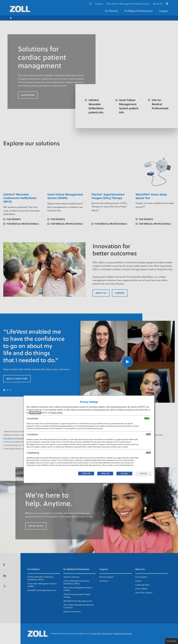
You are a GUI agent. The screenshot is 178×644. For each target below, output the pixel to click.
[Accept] (124, 473)
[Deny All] (105, 473)
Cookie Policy (35, 413)
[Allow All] (86, 473)
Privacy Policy (57, 413)
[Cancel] (143, 473)
